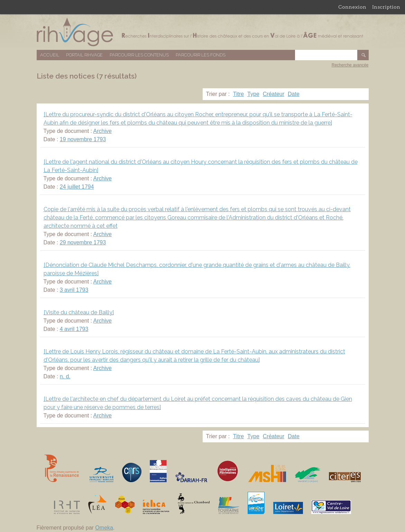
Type (253, 94)
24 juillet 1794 (77, 187)
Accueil (50, 55)
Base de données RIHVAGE (203, 32)
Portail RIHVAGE (84, 55)
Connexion (352, 7)
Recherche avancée (350, 65)
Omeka (104, 528)
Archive (103, 131)
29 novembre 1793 (83, 242)
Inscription (386, 7)
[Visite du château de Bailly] (79, 312)
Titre (238, 94)
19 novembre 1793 (83, 139)
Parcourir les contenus (139, 55)
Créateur (274, 94)
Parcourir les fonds (201, 55)
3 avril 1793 (74, 290)
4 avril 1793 (74, 329)
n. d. (65, 376)
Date (294, 94)
